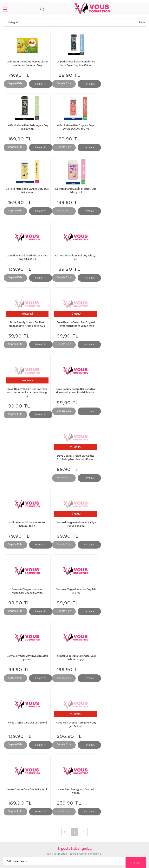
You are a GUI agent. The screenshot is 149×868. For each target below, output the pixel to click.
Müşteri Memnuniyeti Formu (74, 761)
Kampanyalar (74, 781)
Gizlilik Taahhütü (75, 765)
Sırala (142, 22)
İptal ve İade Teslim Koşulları (74, 773)
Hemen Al (40, 84)
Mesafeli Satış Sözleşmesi (74, 777)
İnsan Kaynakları (74, 740)
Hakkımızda (74, 732)
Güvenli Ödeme (74, 769)
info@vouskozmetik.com (75, 827)
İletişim (75, 736)
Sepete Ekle (15, 83)
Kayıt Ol (74, 802)
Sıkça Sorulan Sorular (75, 757)
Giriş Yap (75, 798)
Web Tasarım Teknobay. (75, 863)
